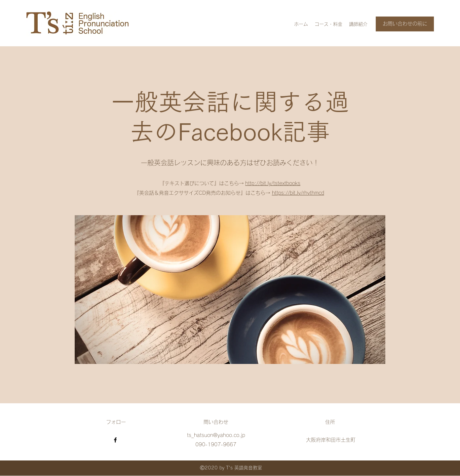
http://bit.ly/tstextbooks (273, 183)
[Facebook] (115, 440)
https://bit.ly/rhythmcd (298, 193)
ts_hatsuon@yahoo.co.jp (216, 435)
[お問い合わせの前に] (405, 24)
